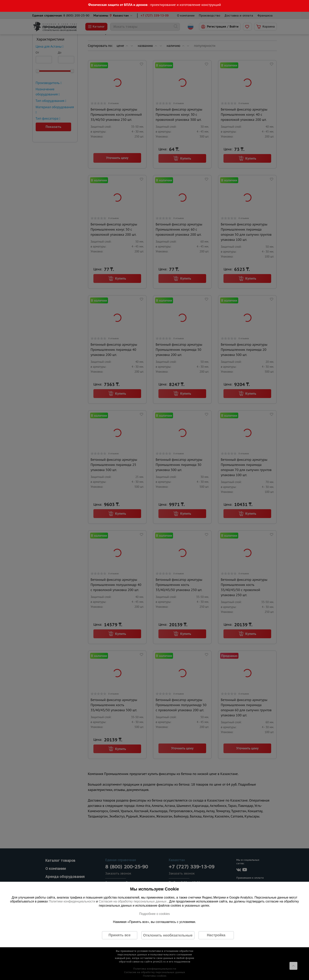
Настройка (216, 935)
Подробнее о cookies (154, 914)
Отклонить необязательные (168, 935)
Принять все (120, 935)
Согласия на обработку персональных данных (133, 901)
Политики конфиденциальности (72, 901)
